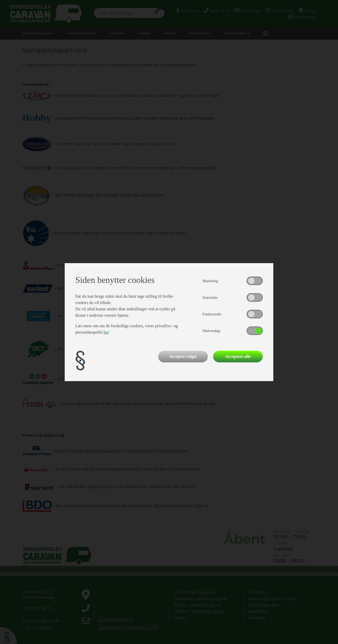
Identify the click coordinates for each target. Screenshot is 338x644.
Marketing (210, 281)
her (106, 332)
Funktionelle (212, 314)
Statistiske (210, 298)
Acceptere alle (238, 356)
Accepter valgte (183, 356)
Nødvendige (212, 331)
